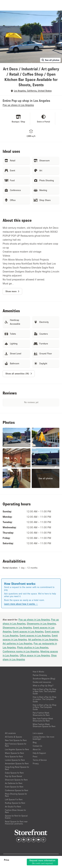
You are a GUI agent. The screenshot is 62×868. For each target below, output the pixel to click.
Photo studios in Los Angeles (33, 647)
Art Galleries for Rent (14, 783)
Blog (35, 742)
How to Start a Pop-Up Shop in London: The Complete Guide (45, 699)
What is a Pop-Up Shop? (43, 686)
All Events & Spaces (13, 737)
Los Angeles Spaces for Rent (17, 749)
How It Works (38, 672)
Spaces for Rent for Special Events (16, 817)
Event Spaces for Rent (14, 787)
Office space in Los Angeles (35, 655)
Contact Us (37, 746)
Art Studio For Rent (13, 807)
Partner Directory (40, 675)
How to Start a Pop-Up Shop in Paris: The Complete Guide (45, 707)
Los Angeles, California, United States (33, 91)
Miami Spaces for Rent (14, 753)
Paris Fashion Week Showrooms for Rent (41, 714)
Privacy (36, 763)
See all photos (50, 60)
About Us (37, 749)
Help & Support (39, 753)
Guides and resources (42, 682)
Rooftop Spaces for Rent (15, 803)
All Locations (10, 733)
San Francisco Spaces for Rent (16, 745)
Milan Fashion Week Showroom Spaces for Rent (44, 725)
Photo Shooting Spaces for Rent (16, 795)
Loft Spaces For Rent (14, 799)
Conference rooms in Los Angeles (21, 651)
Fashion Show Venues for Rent (15, 811)
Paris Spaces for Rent (14, 756)
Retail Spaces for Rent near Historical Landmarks (16, 823)
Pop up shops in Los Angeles (34, 619)
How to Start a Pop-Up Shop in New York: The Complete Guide (45, 691)
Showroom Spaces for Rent (16, 780)
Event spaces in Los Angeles (28, 631)
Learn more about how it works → (21, 604)
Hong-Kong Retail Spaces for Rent (17, 768)
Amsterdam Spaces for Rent (17, 763)
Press (35, 756)
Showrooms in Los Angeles (41, 623)
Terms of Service (40, 760)
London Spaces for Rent (15, 760)
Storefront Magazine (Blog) (44, 679)
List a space (38, 733)
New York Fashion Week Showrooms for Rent (43, 720)
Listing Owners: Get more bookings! (43, 738)
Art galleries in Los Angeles (43, 639)
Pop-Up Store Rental (13, 776)
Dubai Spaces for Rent (14, 773)
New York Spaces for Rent (16, 740)
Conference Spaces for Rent (17, 790)
